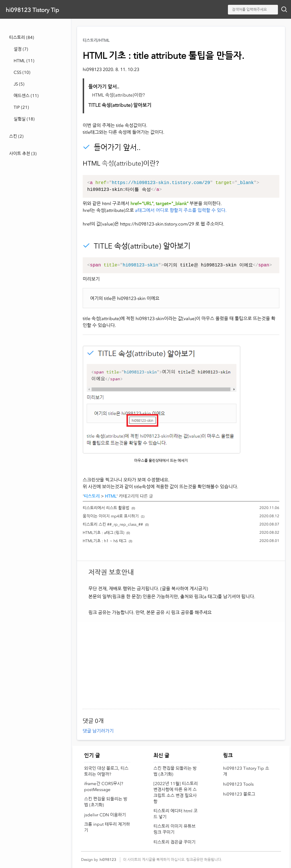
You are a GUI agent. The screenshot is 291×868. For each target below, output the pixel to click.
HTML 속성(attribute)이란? (119, 95)
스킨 (16, 136)
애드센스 (26, 96)
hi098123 (108, 860)
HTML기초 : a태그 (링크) (103, 533)
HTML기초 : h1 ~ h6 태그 (105, 541)
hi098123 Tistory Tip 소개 (246, 771)
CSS (22, 72)
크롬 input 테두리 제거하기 (107, 827)
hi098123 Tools (238, 784)
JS (19, 84)
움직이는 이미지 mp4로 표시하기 (111, 516)
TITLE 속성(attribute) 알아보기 (120, 105)
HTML (24, 61)
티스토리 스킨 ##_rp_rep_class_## (113, 524)
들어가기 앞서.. (104, 87)
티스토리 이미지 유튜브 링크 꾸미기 (174, 829)
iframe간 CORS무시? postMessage (104, 787)
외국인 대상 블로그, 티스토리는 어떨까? (106, 771)
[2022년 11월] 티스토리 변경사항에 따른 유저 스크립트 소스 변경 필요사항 (176, 793)
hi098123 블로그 (239, 794)
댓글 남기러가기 (98, 731)
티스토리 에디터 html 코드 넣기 (175, 814)
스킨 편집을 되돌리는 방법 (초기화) (106, 802)
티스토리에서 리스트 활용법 (106, 508)
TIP (21, 107)
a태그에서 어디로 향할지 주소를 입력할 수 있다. (181, 210)
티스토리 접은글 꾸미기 (174, 842)
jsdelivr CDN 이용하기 (105, 815)
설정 (21, 49)
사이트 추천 (23, 154)
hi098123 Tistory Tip (32, 10)
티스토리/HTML (96, 40)
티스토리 (22, 37)
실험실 (24, 119)
